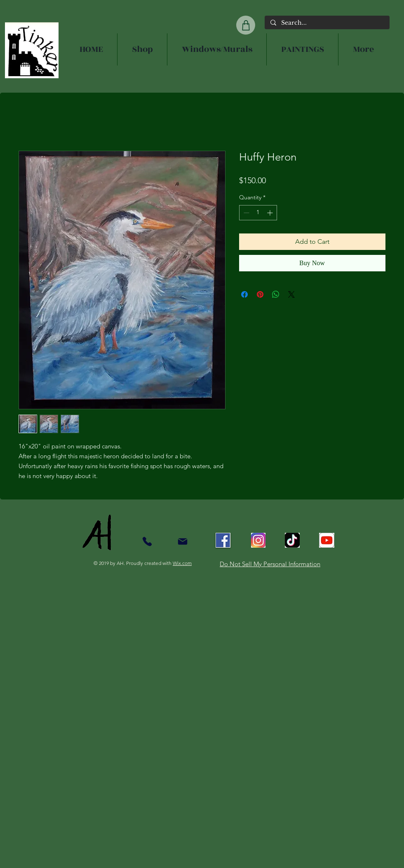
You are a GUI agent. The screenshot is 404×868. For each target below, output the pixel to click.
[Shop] (246, 25)
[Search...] (327, 23)
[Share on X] (291, 294)
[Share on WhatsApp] (276, 294)
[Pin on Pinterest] (260, 294)
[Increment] (271, 213)
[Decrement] (245, 213)
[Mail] (182, 541)
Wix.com (182, 563)
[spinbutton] (258, 213)
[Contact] (147, 541)
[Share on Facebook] (244, 294)
